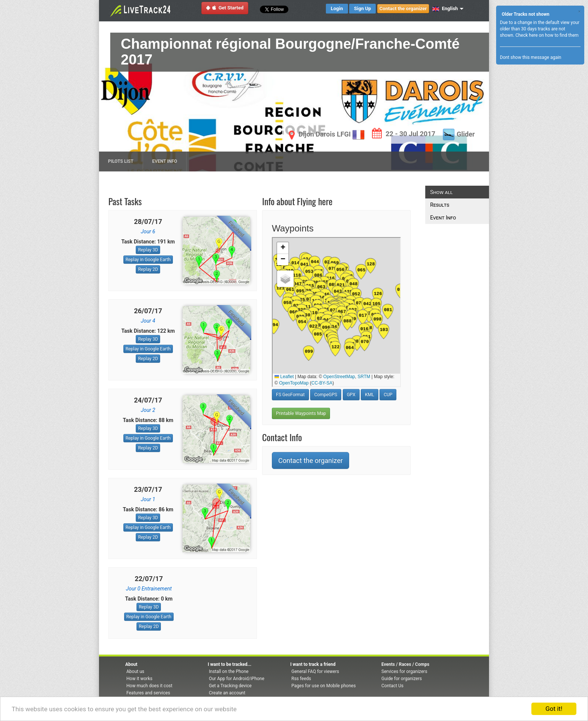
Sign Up (362, 8)
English (445, 8)
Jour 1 (148, 499)
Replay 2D (148, 269)
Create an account (227, 693)
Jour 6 (148, 231)
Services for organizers (404, 671)
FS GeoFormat (290, 395)
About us (135, 671)
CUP (388, 395)
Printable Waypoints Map (301, 413)
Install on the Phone (229, 671)
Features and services (148, 693)
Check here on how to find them (547, 35)
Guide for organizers (402, 679)
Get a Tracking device (230, 686)
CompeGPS (326, 395)
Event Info (165, 161)
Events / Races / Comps (405, 664)
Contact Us (392, 686)
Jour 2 (148, 410)
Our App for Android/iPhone (237, 679)
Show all (441, 192)
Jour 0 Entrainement (149, 589)
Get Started (225, 8)
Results (440, 205)
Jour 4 (148, 321)
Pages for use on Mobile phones (324, 686)
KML (369, 395)
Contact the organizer (403, 8)
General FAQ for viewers (315, 671)
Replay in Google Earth (148, 260)
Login (337, 8)
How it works (139, 679)
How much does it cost (149, 686)
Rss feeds (301, 679)
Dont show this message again (531, 57)
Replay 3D (148, 250)
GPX (351, 395)
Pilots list (121, 161)
